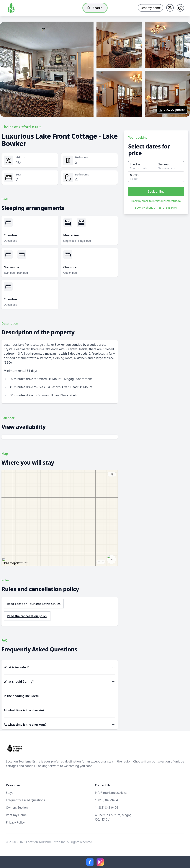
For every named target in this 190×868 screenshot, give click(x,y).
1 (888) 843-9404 (107, 808)
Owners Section (17, 808)
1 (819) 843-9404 (107, 800)
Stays (10, 793)
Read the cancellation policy (27, 616)
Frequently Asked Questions (25, 800)
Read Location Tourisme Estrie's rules (34, 604)
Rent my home (150, 8)
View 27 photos (172, 110)
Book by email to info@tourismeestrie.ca (156, 201)
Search (95, 8)
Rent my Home (16, 815)
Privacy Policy (15, 822)
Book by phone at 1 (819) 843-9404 (156, 208)
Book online (156, 191)
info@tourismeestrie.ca (111, 793)
